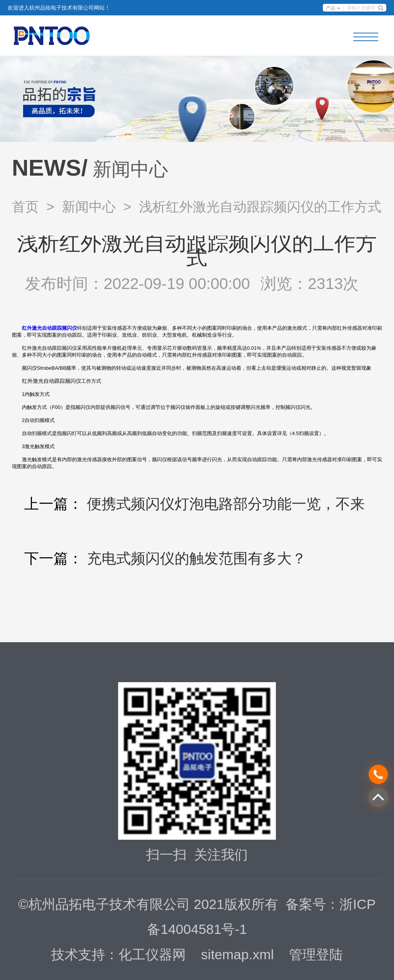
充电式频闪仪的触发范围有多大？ (197, 558)
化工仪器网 (152, 955)
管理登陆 (316, 955)
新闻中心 (89, 207)
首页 (25, 207)
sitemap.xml (237, 955)
